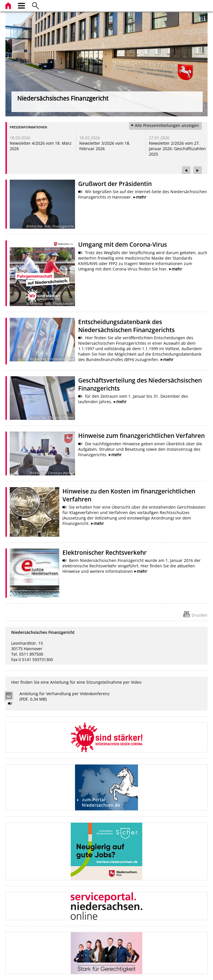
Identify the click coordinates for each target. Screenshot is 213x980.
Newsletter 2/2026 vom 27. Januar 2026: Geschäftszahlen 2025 (177, 149)
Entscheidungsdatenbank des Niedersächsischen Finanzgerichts (126, 326)
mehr (141, 197)
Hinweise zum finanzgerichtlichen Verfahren (141, 436)
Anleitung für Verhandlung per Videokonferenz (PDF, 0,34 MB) (65, 696)
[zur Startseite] (9, 5)
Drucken (200, 615)
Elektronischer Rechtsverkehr (104, 552)
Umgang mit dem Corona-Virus (123, 244)
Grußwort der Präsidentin (115, 184)
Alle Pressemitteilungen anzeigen (167, 125)
